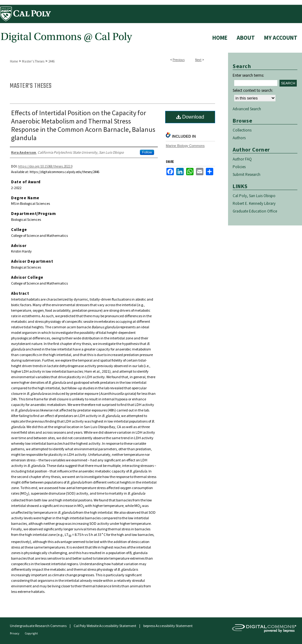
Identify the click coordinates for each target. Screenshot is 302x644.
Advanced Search (247, 109)
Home (14, 61)
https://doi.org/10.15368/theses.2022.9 (45, 166)
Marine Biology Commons (185, 146)
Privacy (15, 633)
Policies (239, 167)
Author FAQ (242, 159)
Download (190, 117)
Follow (147, 152)
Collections (242, 130)
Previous (179, 60)
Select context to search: (253, 90)
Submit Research (247, 174)
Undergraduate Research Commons (38, 626)
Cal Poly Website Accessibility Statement (105, 626)
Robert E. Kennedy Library (254, 203)
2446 (51, 61)
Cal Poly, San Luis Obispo (254, 196)
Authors (239, 138)
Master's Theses (33, 61)
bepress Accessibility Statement (168, 626)
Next (198, 60)
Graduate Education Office (255, 211)
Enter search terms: (248, 75)
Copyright (31, 633)
